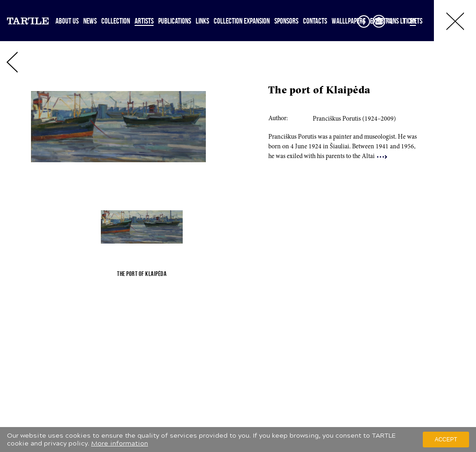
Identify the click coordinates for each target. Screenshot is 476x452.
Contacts (315, 21)
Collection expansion (242, 21)
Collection (116, 21)
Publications (175, 21)
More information (120, 443)
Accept (446, 440)
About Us (67, 21)
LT (403, 21)
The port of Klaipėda (319, 91)
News (90, 21)
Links (202, 21)
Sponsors (286, 21)
